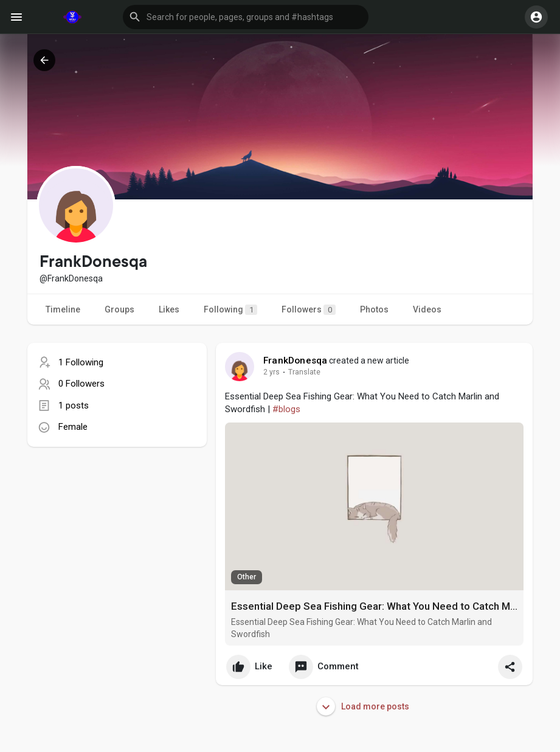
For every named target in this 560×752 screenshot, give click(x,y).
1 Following (81, 362)
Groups (119, 309)
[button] (246, 17)
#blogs (286, 409)
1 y (268, 372)
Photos (374, 309)
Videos (427, 309)
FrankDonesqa (295, 360)
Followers (309, 310)
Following (230, 310)
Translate (298, 372)
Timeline (63, 309)
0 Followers (81, 384)
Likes (169, 309)
